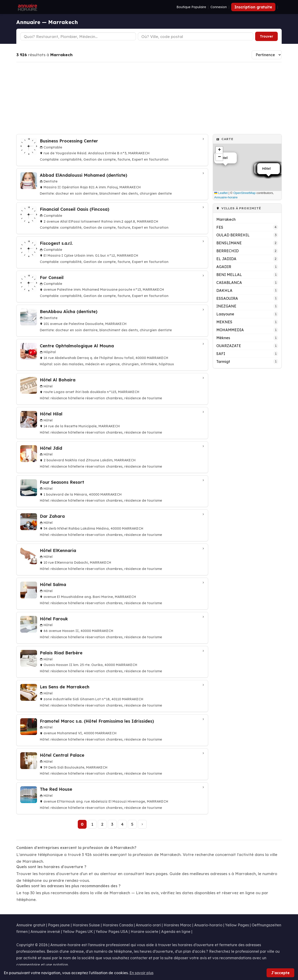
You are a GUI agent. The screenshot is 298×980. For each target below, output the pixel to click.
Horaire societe (144, 932)
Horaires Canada (118, 925)
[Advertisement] (149, 98)
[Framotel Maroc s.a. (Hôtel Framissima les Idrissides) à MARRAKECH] (112, 730)
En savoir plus (141, 973)
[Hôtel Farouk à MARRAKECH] (112, 628)
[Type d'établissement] (78, 36)
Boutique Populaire (191, 7)
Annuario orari (148, 925)
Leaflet (221, 193)
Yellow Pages (237, 925)
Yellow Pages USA (112, 932)
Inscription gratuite (253, 7)
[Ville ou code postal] (196, 36)
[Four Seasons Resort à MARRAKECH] (112, 491)
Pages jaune (59, 925)
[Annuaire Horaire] (27, 7)
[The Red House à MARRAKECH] (112, 798)
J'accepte (280, 973)
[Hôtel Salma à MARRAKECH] (112, 594)
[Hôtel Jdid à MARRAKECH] (112, 457)
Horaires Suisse (86, 925)
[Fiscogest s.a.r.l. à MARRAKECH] (112, 252)
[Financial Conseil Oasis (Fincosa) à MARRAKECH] (112, 218)
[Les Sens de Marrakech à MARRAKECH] (112, 696)
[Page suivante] (142, 824)
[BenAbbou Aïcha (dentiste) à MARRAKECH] (112, 321)
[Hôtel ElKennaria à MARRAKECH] (112, 559)
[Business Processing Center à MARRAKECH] (112, 150)
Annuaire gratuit (31, 925)
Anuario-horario (208, 925)
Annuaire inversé (45, 932)
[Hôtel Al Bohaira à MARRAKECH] (112, 389)
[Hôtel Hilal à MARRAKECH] (112, 423)
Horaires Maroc (178, 925)
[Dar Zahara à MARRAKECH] (112, 525)
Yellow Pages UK (78, 932)
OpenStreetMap (245, 193)
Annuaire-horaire (226, 197)
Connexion (219, 7)
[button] (219, 150)
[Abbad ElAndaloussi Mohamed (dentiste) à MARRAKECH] (112, 184)
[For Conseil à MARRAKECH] (112, 286)
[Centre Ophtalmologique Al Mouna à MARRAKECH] (112, 355)
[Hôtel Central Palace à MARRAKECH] (112, 764)
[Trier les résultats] (267, 55)
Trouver (266, 36)
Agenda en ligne (176, 932)
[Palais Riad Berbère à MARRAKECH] (112, 662)
